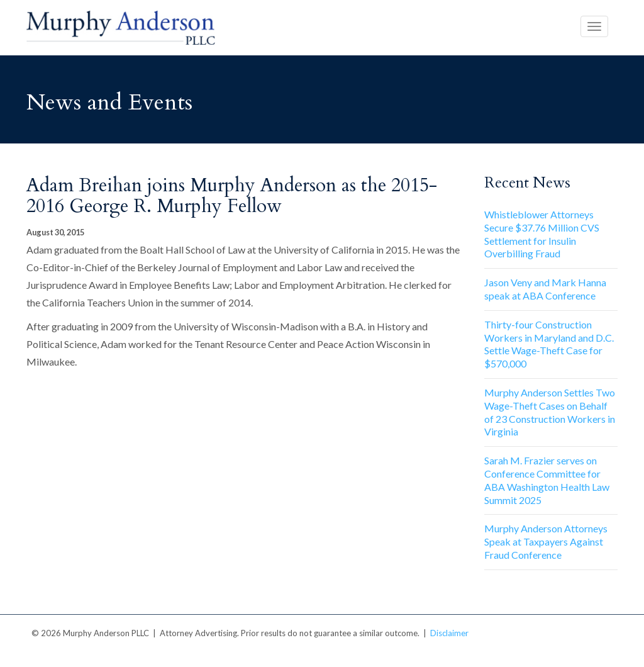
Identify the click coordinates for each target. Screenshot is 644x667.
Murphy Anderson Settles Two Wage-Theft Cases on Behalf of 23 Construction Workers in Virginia (550, 412)
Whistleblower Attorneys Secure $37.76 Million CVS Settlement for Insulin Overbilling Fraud (542, 234)
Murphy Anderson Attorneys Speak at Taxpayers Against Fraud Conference (546, 541)
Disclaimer (449, 633)
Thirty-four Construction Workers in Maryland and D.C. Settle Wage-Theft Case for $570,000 (549, 344)
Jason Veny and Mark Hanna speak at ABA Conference (545, 289)
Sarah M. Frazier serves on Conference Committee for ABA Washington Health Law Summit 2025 (547, 480)
